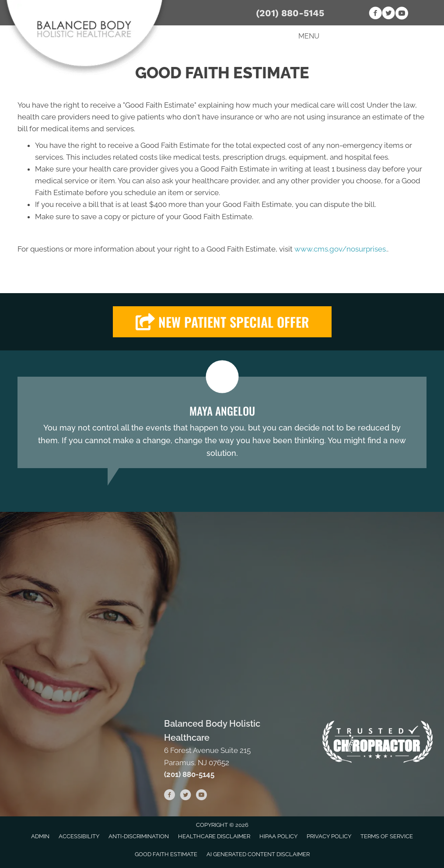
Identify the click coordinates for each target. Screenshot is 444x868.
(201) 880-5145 (290, 13)
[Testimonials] (222, 422)
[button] (222, 322)
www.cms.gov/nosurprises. (340, 249)
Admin (40, 836)
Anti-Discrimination (139, 836)
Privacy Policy (329, 836)
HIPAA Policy (278, 836)
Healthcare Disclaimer (214, 836)
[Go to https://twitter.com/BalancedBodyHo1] (388, 14)
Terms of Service (387, 836)
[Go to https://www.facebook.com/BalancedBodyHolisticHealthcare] (375, 14)
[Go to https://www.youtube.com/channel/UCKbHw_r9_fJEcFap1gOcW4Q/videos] (402, 14)
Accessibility (79, 836)
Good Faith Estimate (166, 854)
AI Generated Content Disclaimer (258, 854)
